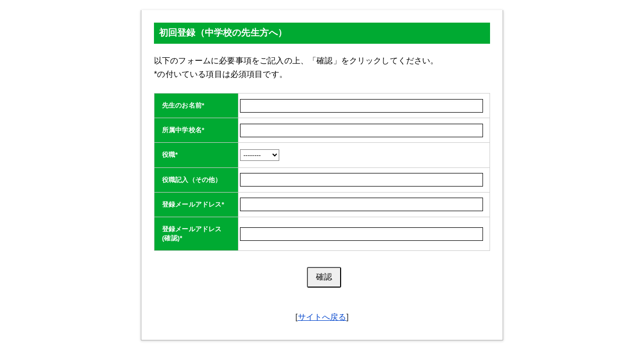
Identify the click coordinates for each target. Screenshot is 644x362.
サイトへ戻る (322, 317)
